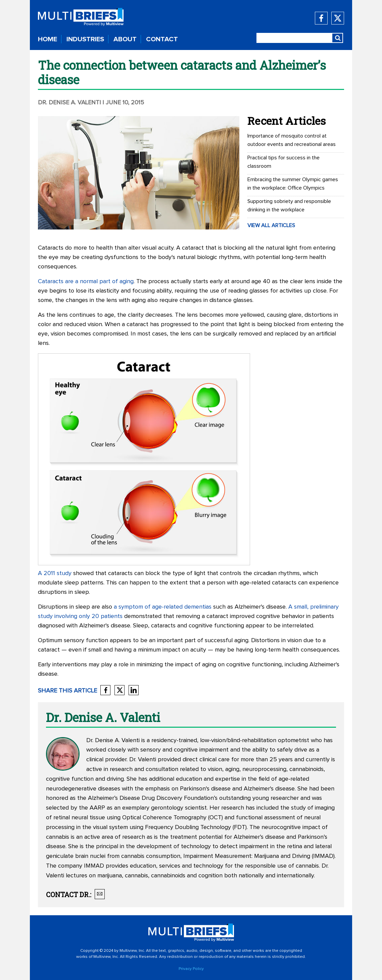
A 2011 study (55, 573)
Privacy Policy (191, 969)
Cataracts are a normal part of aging (86, 281)
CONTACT (162, 39)
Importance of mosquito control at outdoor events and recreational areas (292, 140)
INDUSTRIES (85, 39)
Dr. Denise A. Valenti (69, 103)
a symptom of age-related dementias (163, 607)
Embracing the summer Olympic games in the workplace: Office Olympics (293, 184)
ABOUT (125, 39)
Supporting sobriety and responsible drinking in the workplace (289, 205)
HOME (47, 39)
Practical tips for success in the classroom (283, 162)
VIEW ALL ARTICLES (271, 225)
